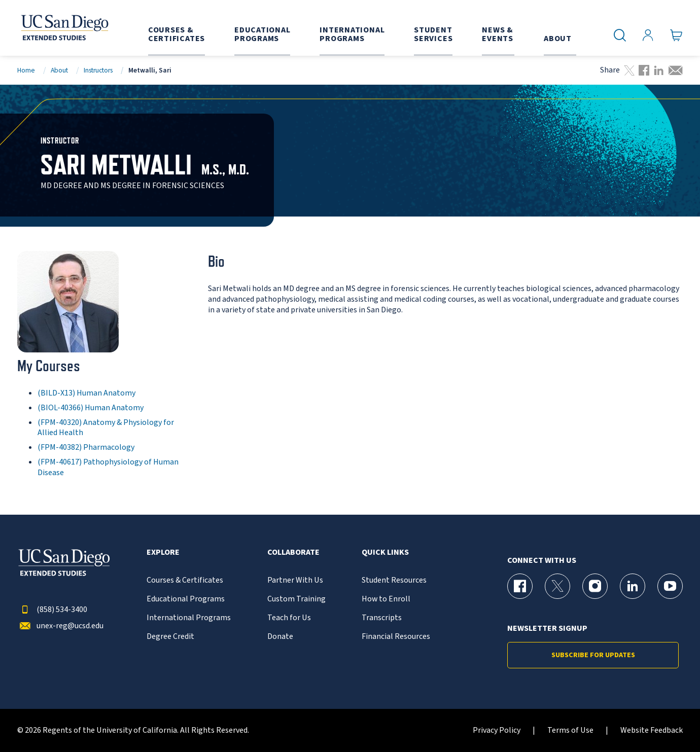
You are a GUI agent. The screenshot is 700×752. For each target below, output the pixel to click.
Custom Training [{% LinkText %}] (296, 599)
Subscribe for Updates (593, 655)
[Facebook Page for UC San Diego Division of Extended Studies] (520, 586)
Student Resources (394, 580)
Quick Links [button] (385, 552)
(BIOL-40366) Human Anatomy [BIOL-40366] (91, 408)
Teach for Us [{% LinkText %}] (289, 618)
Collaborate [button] (293, 552)
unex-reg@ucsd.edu (60, 626)
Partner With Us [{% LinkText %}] (295, 580)
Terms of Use (570, 730)
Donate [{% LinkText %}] (280, 637)
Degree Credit (170, 637)
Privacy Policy (497, 730)
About (59, 70)
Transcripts (382, 618)
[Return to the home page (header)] (64, 28)
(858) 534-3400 (52, 610)
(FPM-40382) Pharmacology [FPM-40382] (86, 447)
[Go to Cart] (676, 35)
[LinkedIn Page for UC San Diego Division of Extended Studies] (633, 586)
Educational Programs (186, 599)
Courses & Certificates (185, 580)
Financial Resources (396, 637)
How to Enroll (386, 599)
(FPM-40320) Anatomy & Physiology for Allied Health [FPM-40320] (106, 428)
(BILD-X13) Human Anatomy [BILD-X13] (86, 393)
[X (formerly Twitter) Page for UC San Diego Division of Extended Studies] (557, 586)
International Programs (189, 618)
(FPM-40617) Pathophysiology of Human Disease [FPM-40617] (108, 467)
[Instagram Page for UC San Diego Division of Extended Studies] (595, 586)
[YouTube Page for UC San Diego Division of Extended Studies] (670, 586)
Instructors (98, 70)
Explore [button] (163, 552)
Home (26, 70)
